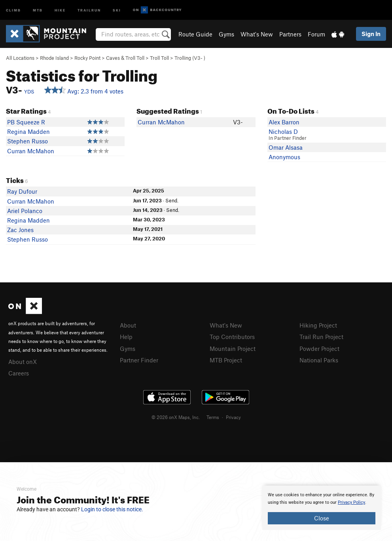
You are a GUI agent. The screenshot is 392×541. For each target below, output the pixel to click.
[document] (322, 508)
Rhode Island (54, 58)
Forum (316, 34)
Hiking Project (318, 325)
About (128, 325)
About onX (23, 362)
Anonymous (284, 157)
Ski (117, 10)
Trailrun (89, 10)
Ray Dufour (22, 191)
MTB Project (226, 360)
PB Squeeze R (26, 122)
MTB (38, 10)
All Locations (20, 58)
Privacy (233, 417)
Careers (19, 373)
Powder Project (319, 349)
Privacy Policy (351, 502)
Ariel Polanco (25, 211)
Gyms (226, 34)
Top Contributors (232, 337)
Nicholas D (283, 131)
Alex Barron (284, 122)
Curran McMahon (31, 151)
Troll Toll (159, 58)
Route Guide (195, 34)
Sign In (371, 34)
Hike (60, 10)
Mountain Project (233, 349)
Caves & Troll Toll (125, 58)
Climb (13, 10)
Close (322, 518)
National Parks (319, 360)
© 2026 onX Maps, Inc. (176, 417)
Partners (290, 34)
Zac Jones (20, 230)
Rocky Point (87, 58)
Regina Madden (28, 131)
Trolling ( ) (190, 58)
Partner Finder (139, 360)
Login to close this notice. (112, 509)
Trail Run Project (321, 337)
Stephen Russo (27, 141)
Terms (213, 417)
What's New (257, 34)
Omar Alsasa (286, 147)
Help (126, 337)
